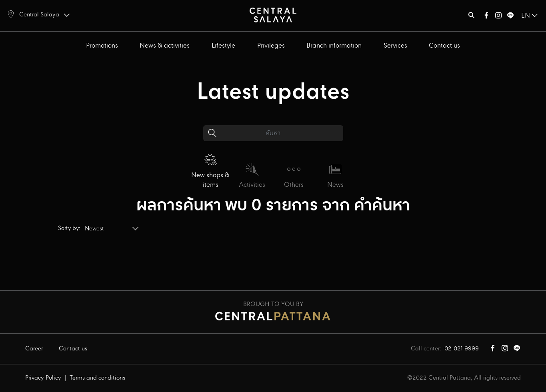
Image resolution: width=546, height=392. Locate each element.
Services (395, 46)
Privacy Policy (43, 378)
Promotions (102, 46)
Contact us (444, 46)
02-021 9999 (462, 349)
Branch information (334, 46)
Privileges (271, 46)
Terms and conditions (97, 378)
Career (34, 349)
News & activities (165, 46)
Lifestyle (223, 46)
